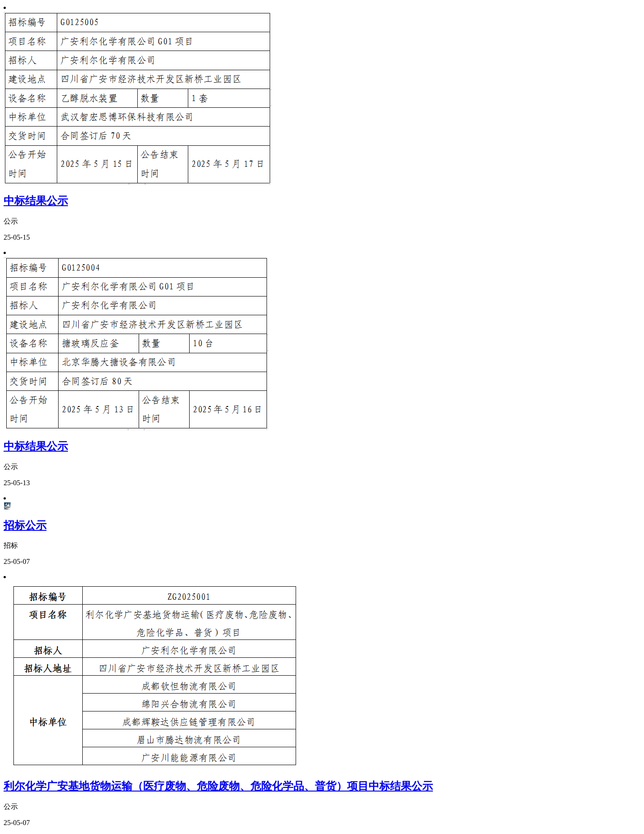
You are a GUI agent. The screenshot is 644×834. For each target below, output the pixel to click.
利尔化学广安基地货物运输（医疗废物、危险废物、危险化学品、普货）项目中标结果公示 (218, 786)
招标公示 (25, 525)
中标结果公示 (36, 201)
